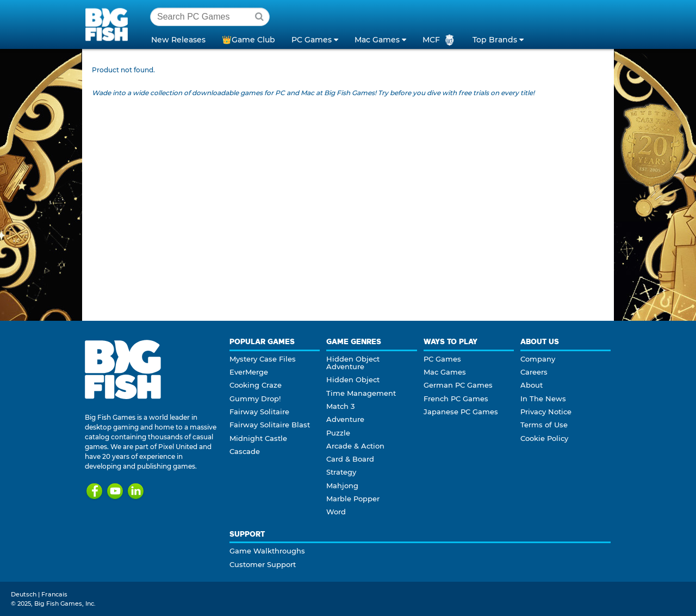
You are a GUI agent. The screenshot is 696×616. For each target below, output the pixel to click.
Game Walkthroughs (267, 551)
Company (538, 359)
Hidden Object (353, 379)
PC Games (442, 359)
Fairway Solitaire (259, 412)
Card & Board (350, 459)
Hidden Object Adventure (353, 363)
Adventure (345, 419)
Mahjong (342, 486)
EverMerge (249, 372)
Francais (54, 594)
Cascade (245, 451)
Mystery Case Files (263, 359)
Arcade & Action (355, 446)
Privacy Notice (546, 412)
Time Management (361, 393)
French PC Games (456, 399)
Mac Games (445, 372)
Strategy (341, 472)
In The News (543, 399)
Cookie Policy (544, 438)
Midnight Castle (258, 438)
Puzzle (338, 433)
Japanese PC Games (461, 412)
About (532, 385)
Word (336, 512)
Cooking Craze (256, 385)
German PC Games (458, 385)
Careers (534, 372)
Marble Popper (353, 499)
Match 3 (340, 406)
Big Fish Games (109, 24)
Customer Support (263, 564)
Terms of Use (544, 425)
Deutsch (24, 594)
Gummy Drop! (255, 399)
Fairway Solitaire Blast (270, 425)
